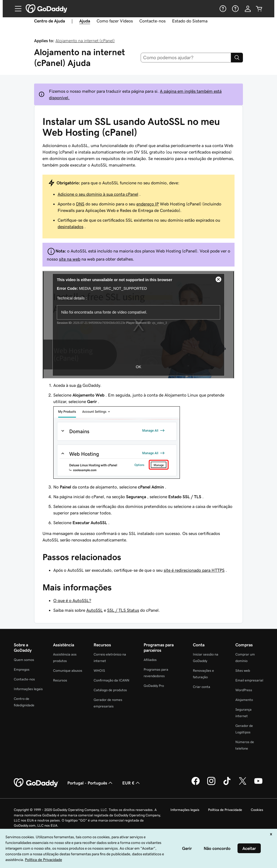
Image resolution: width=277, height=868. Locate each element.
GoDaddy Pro (154, 686)
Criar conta (202, 687)
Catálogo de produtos (110, 690)
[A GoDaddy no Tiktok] (227, 784)
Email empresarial (249, 680)
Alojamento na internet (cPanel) (85, 41)
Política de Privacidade (225, 810)
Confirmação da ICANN (111, 680)
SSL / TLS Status (123, 610)
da (79, 385)
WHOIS (99, 671)
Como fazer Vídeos (115, 21)
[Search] (237, 58)
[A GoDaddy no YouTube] (258, 784)
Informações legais (28, 689)
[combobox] (186, 58)
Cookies (257, 810)
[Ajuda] (222, 9)
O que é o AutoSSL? (72, 600)
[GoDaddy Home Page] (36, 783)
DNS (80, 204)
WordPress (244, 690)
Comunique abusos (68, 671)
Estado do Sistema (190, 21)
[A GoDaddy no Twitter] (243, 784)
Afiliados (150, 660)
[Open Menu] (16, 9)
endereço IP (148, 204)
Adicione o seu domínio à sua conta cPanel (98, 194)
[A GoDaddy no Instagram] (211, 784)
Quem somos (24, 660)
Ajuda (85, 21)
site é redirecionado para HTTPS (194, 570)
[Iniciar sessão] (248, 9)
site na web (70, 259)
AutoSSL (95, 610)
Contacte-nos (152, 21)
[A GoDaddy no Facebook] (196, 784)
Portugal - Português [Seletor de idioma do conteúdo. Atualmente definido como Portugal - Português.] (90, 783)
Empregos (22, 669)
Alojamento (244, 700)
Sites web (243, 671)
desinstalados (70, 227)
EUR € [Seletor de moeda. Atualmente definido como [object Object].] (132, 783)
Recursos (60, 680)
